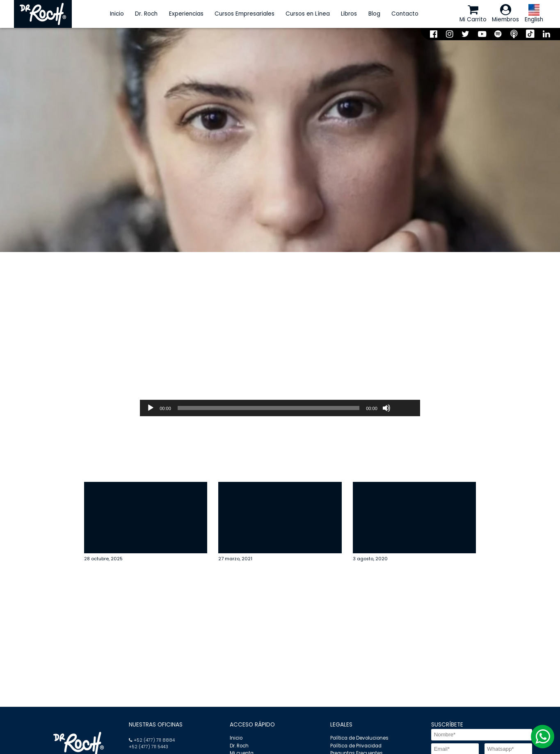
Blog (374, 14)
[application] (280, 408)
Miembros (505, 14)
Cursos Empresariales (245, 14)
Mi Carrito (473, 14)
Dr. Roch (146, 14)
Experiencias (186, 14)
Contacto (405, 14)
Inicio (117, 14)
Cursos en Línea (308, 14)
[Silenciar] (386, 408)
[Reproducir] (151, 408)
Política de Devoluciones (359, 738)
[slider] (269, 408)
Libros (349, 14)
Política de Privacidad (356, 746)
